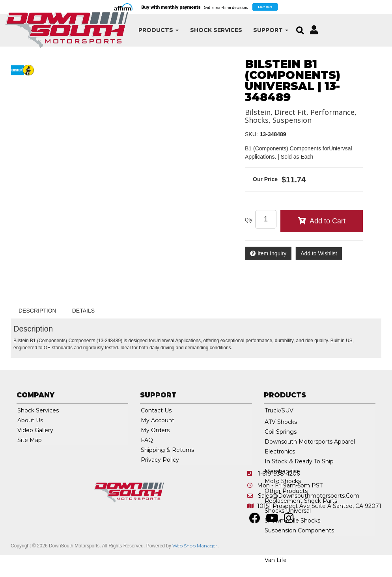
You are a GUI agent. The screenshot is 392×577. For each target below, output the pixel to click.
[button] (130, 30)
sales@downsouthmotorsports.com (309, 496)
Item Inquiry (272, 253)
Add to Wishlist (319, 253)
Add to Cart (328, 221)
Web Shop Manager (195, 546)
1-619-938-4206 (279, 474)
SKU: (251, 134)
